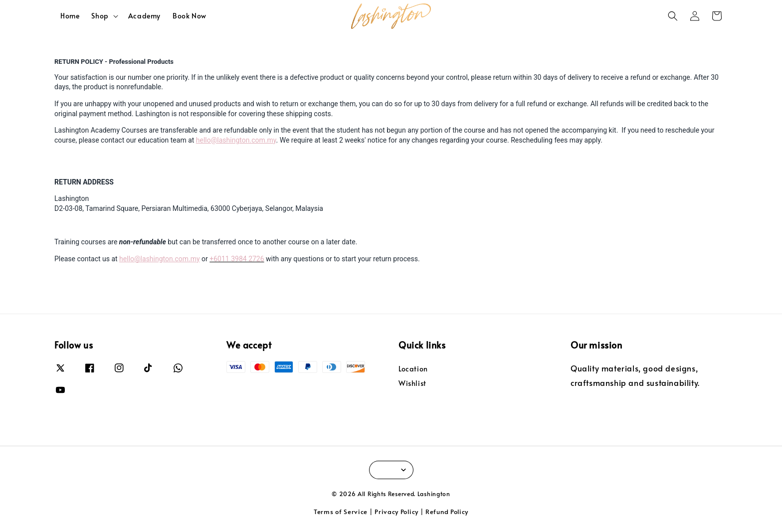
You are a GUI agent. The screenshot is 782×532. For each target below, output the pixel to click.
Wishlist (412, 383)
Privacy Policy (396, 512)
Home (70, 16)
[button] (673, 16)
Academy (144, 16)
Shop (100, 16)
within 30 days (535, 77)
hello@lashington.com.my (236, 140)
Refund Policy (447, 512)
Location (413, 369)
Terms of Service (341, 512)
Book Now (190, 16)
